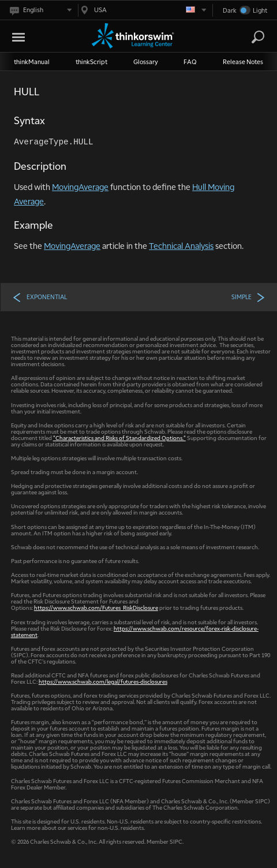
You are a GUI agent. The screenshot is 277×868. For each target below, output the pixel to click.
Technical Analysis (181, 245)
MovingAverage (80, 187)
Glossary (146, 62)
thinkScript (91, 62)
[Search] (258, 37)
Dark (230, 10)
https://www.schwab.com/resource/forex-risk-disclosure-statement (135, 631)
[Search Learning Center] (248, 37)
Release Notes (243, 62)
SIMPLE (248, 297)
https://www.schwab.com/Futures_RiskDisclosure (96, 607)
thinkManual (32, 62)
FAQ (190, 62)
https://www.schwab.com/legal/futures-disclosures (103, 681)
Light (260, 10)
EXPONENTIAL (40, 297)
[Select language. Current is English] (40, 10)
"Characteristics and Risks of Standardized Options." (119, 437)
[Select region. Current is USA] (142, 10)
